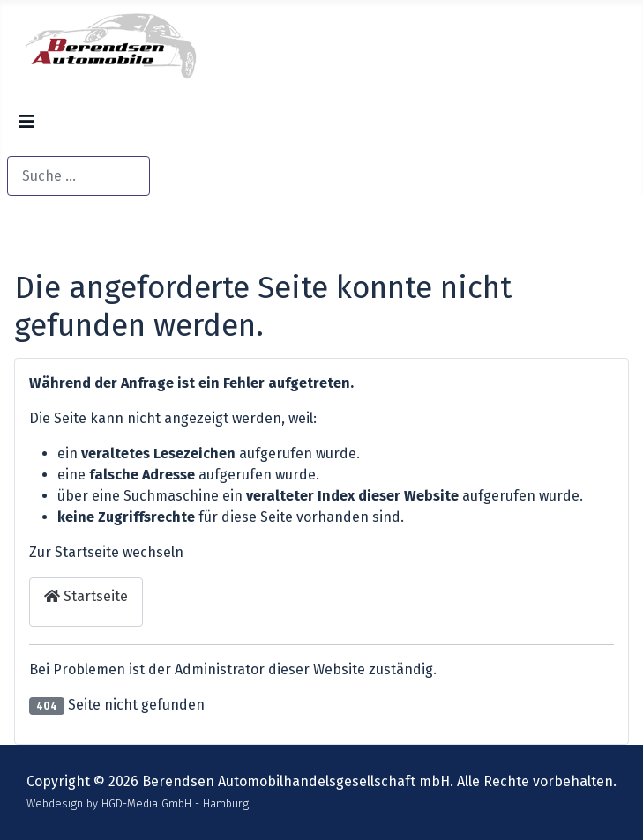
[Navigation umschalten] (26, 129)
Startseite (86, 596)
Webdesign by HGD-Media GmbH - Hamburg (138, 803)
